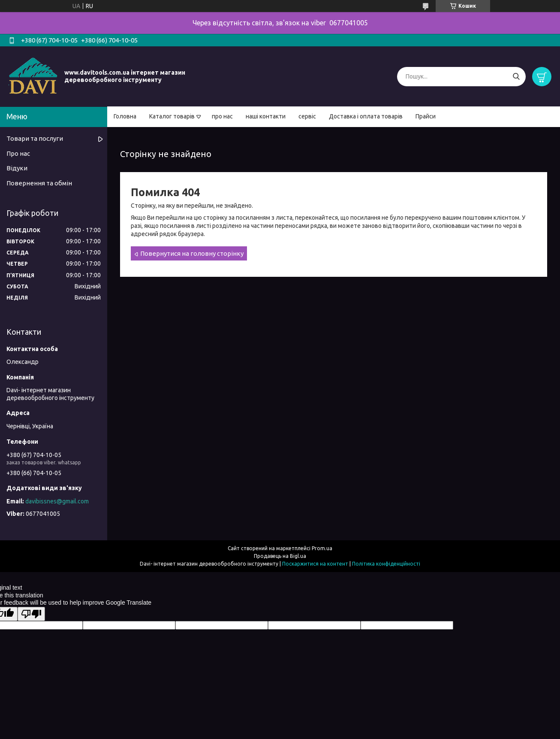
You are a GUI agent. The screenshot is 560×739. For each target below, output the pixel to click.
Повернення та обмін (39, 183)
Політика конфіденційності (386, 564)
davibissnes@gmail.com (57, 501)
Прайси (426, 116)
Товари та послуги (35, 138)
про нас (222, 116)
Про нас (18, 153)
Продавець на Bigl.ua (280, 556)
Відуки (17, 168)
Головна (125, 116)
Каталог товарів (172, 116)
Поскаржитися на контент (315, 564)
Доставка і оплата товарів (366, 116)
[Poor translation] (31, 614)
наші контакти (266, 116)
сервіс (307, 116)
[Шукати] (516, 77)
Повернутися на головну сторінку (192, 253)
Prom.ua (322, 548)
